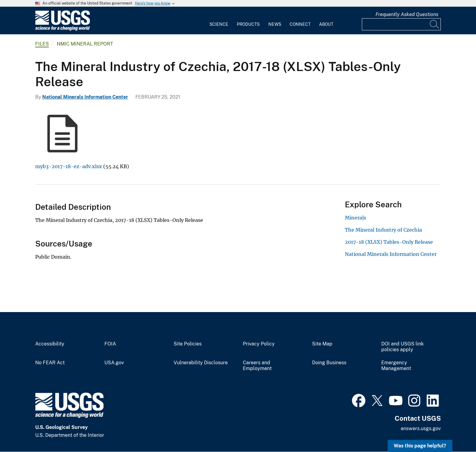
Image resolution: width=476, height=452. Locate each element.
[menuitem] (219, 21)
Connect (300, 24)
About (326, 24)
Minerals (355, 218)
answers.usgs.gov (421, 428)
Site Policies (188, 344)
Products (248, 24)
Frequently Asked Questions (407, 14)
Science (219, 24)
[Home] (63, 29)
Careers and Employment (257, 366)
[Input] (401, 24)
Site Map (322, 344)
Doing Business (329, 363)
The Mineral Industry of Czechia (383, 230)
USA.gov (114, 363)
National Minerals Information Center (85, 97)
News (275, 24)
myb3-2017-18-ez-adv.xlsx (69, 166)
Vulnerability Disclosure (201, 363)
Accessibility (50, 344)
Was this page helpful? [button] (420, 446)
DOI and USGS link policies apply (403, 347)
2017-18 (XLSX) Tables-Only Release (389, 242)
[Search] (435, 24)
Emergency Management (396, 366)
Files (42, 44)
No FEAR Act (50, 363)
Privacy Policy (259, 344)
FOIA (110, 344)
